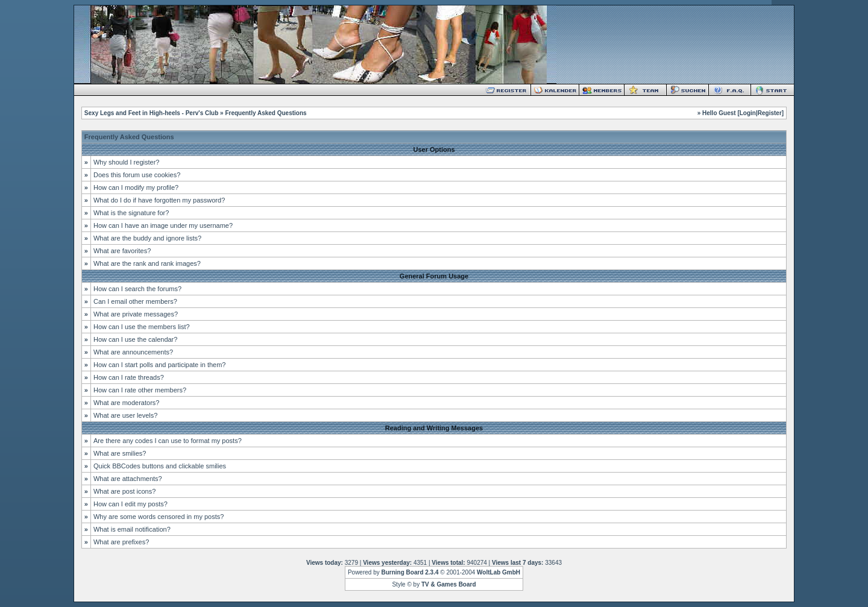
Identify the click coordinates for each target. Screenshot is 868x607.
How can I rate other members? (140, 390)
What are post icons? (124, 491)
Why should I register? (126, 162)
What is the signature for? (131, 213)
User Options (434, 149)
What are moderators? (126, 403)
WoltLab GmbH (498, 572)
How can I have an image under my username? (163, 225)
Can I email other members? (135, 301)
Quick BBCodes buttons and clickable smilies (160, 466)
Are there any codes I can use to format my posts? (168, 441)
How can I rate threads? (129, 377)
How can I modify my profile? (136, 187)
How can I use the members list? (142, 327)
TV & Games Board (449, 584)
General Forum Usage (434, 276)
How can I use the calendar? (135, 339)
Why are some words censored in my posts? (159, 517)
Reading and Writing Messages (434, 428)
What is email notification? (132, 529)
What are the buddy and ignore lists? (147, 238)
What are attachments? (128, 479)
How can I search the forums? (137, 289)
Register (770, 113)
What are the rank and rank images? (147, 263)
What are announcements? (133, 352)
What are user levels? (125, 415)
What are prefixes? (121, 542)
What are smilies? (120, 453)
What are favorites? (122, 251)
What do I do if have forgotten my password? (159, 200)
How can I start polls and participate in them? (160, 365)
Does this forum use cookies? (137, 175)
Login (748, 113)
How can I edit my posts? (131, 504)
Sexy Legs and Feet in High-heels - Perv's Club (151, 113)
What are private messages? (136, 314)
